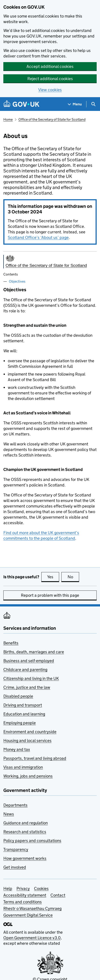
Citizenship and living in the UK (31, 678)
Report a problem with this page (50, 595)
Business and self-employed (29, 661)
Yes (53, 577)
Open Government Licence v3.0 (32, 938)
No (73, 577)
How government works (25, 858)
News (9, 814)
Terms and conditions (23, 902)
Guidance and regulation (26, 823)
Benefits (11, 643)
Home (8, 119)
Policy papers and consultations (32, 841)
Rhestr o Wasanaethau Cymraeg (32, 908)
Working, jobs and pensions (28, 776)
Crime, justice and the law (27, 687)
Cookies (41, 888)
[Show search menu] (93, 104)
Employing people (20, 723)
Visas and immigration (23, 767)
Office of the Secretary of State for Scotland (52, 119)
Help (8, 888)
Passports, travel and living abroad (35, 758)
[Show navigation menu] (75, 104)
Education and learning (24, 714)
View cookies (50, 90)
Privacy (23, 888)
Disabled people (18, 696)
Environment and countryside (30, 732)
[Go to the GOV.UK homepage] (21, 104)
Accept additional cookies (50, 66)
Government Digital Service (28, 915)
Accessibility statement (25, 895)
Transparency (16, 849)
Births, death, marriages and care (34, 652)
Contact (58, 895)
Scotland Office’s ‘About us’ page (38, 237)
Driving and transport (23, 705)
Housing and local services (27, 741)
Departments (15, 805)
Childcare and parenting (25, 670)
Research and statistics (25, 832)
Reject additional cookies (50, 79)
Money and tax (17, 749)
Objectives (17, 281)
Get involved (15, 867)
